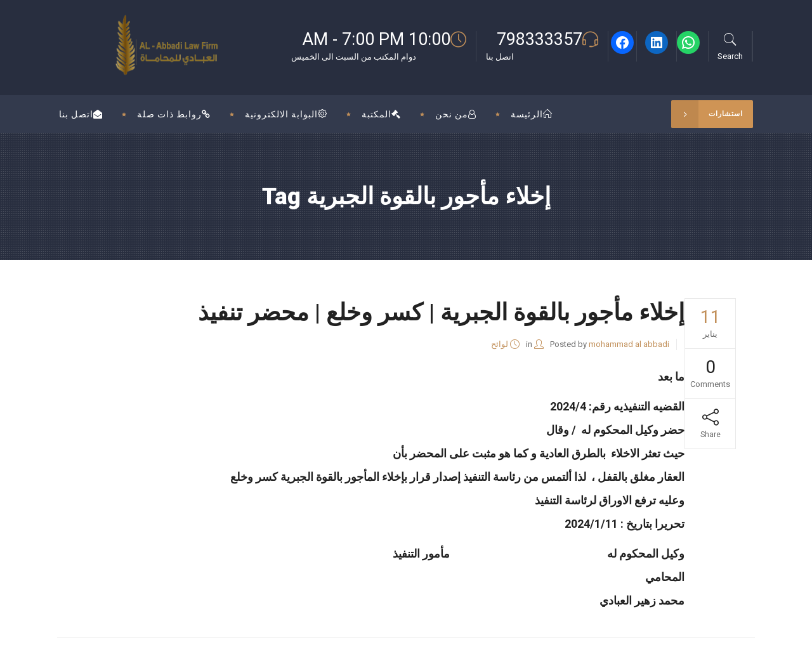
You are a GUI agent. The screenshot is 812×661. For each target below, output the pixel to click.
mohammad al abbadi (629, 344)
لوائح (500, 344)
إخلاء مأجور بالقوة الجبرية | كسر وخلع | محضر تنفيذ (441, 312)
